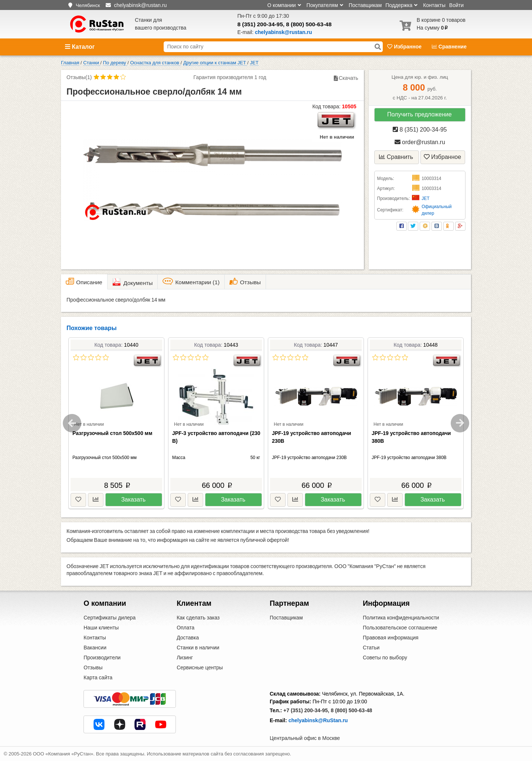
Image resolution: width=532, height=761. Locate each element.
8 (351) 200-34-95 (260, 24)
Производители (102, 658)
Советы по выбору (385, 658)
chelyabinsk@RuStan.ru (318, 720)
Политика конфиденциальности (401, 618)
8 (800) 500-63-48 (309, 24)
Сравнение (449, 47)
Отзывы (93, 667)
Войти (456, 5)
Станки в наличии (198, 648)
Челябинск (88, 5)
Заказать (133, 500)
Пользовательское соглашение (400, 628)
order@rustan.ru (420, 142)
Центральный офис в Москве (305, 738)
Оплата (185, 628)
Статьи (371, 648)
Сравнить (396, 157)
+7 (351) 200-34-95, (306, 710)
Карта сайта (98, 677)
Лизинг (185, 658)
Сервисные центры (200, 667)
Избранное (405, 47)
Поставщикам (365, 5)
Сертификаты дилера (110, 618)
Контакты (434, 5)
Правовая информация (391, 638)
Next (460, 423)
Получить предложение (420, 114)
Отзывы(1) (79, 77)
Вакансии (95, 648)
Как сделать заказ (198, 618)
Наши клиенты (101, 628)
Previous (72, 423)
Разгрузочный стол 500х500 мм (112, 433)
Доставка (188, 638)
